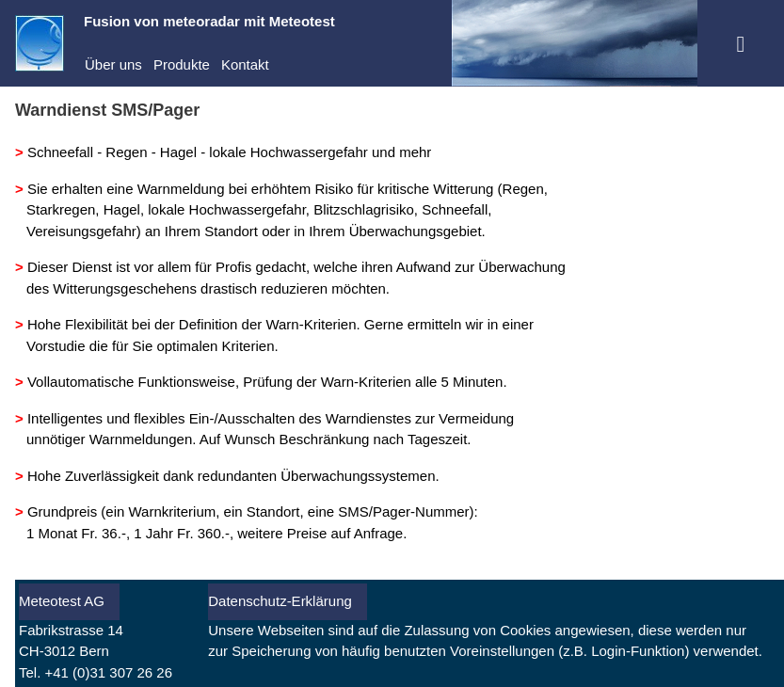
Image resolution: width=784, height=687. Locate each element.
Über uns (113, 64)
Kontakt (245, 64)
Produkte (182, 64)
